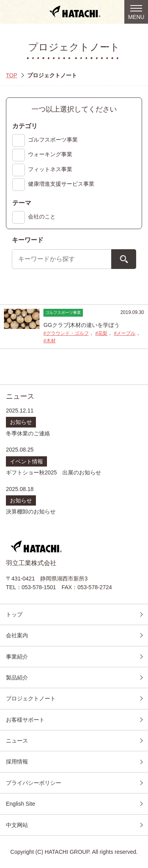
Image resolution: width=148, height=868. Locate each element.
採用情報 (17, 762)
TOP (12, 75)
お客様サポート (25, 720)
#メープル (125, 333)
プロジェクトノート (31, 698)
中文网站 (17, 825)
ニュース (17, 741)
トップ (14, 614)
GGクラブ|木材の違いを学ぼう (81, 325)
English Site (21, 804)
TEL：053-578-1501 (31, 587)
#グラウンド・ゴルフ (66, 333)
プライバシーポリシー (34, 783)
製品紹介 (17, 678)
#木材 (50, 341)
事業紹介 (17, 657)
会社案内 (17, 635)
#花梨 (101, 333)
